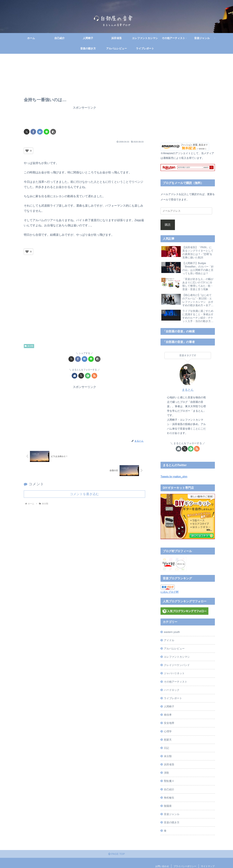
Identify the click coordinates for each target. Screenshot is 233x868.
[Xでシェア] (27, 132)
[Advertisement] (84, 118)
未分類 (29, 346)
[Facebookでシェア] (33, 132)
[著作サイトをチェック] (75, 376)
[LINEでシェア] (47, 132)
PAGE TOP (116, 855)
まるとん (188, 390)
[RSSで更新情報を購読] (94, 376)
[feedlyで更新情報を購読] (88, 376)
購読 (168, 225)
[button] (53, 132)
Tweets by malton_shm (174, 477)
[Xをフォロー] (81, 376)
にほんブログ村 (170, 592)
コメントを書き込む (84, 494)
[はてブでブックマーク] (40, 132)
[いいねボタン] (27, 151)
